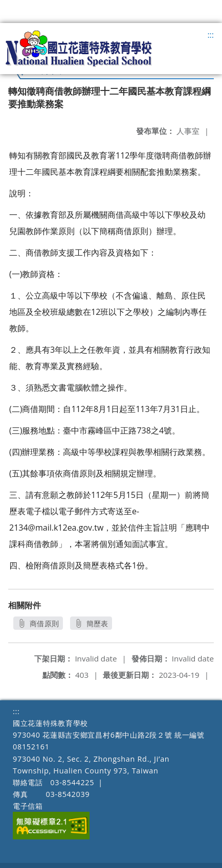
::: (210, 35)
